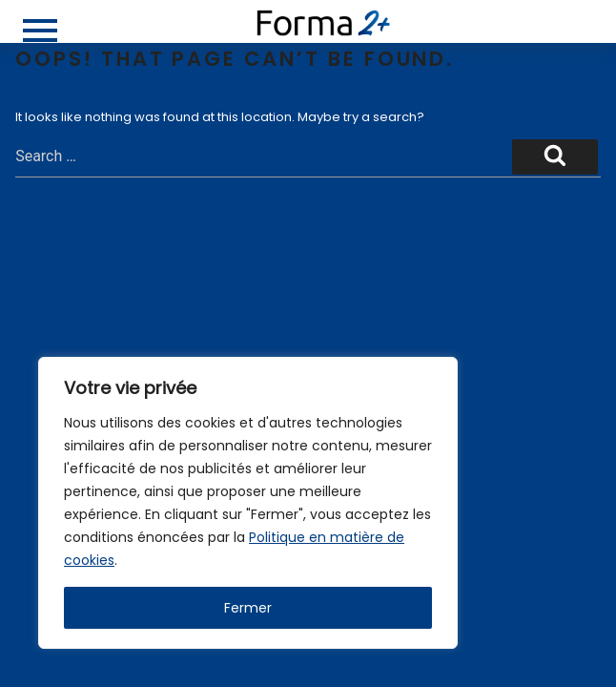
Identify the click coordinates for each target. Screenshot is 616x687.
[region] (248, 503)
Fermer (248, 608)
